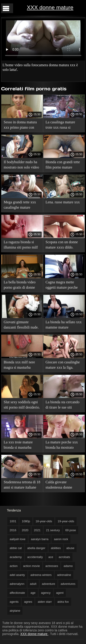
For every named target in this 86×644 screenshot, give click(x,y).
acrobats (64, 557)
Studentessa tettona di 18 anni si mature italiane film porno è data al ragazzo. (22, 485)
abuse (70, 548)
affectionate (17, 593)
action (14, 566)
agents (14, 602)
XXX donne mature (50, 7)
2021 (37, 530)
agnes (28, 602)
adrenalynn (17, 584)
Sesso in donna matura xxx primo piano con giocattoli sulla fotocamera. (20, 126)
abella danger (36, 548)
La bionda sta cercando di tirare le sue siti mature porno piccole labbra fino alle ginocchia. (63, 405)
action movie (32, 566)
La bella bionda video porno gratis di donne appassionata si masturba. (20, 286)
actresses (52, 566)
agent (60, 593)
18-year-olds (44, 521)
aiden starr (45, 602)
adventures (68, 584)
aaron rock (61, 539)
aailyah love (18, 539)
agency (46, 593)
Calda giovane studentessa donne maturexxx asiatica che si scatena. (62, 485)
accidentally (35, 557)
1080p (26, 521)
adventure (49, 584)
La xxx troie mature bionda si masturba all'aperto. (18, 446)
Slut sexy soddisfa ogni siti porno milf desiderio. (22, 405)
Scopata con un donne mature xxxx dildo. (62, 245)
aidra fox (63, 602)
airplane (15, 611)
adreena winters (41, 575)
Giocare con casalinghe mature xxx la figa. (63, 365)
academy (16, 557)
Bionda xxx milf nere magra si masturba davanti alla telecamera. (21, 366)
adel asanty (17, 575)
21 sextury (53, 530)
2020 (25, 530)
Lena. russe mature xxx (63, 202)
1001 (13, 521)
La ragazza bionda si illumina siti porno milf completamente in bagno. (21, 245)
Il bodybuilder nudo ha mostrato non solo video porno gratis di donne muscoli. (21, 165)
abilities (56, 548)
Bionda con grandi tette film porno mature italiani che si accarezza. (63, 165)
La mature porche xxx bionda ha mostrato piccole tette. (62, 446)
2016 (13, 530)
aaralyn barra (40, 539)
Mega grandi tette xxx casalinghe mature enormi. (20, 206)
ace (51, 557)
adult (33, 584)
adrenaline (64, 575)
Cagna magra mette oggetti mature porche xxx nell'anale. (62, 286)
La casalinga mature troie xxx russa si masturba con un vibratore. (60, 126)
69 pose (71, 530)
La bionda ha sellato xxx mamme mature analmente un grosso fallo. (64, 325)
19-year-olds (66, 521)
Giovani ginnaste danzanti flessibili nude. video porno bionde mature (21, 325)
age (33, 593)
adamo (68, 566)
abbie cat (16, 548)
